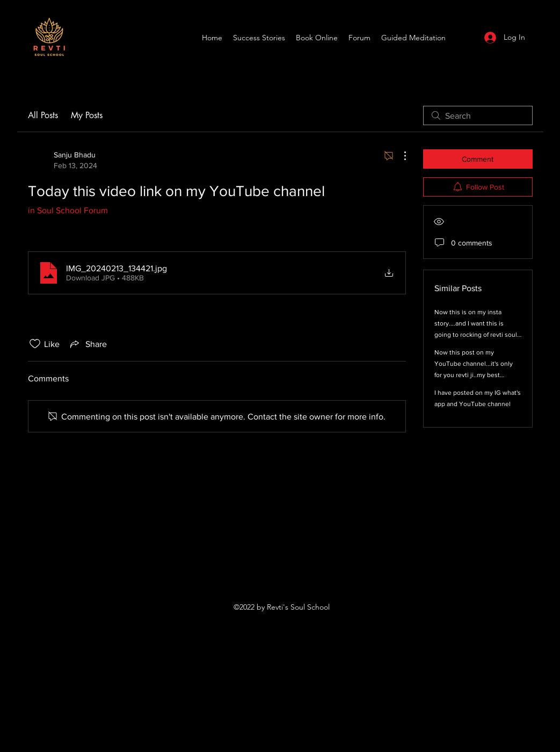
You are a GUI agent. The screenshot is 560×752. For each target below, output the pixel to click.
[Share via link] (88, 344)
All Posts (43, 115)
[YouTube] (464, 38)
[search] (478, 115)
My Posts (87, 115)
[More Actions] (399, 156)
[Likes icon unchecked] (35, 344)
